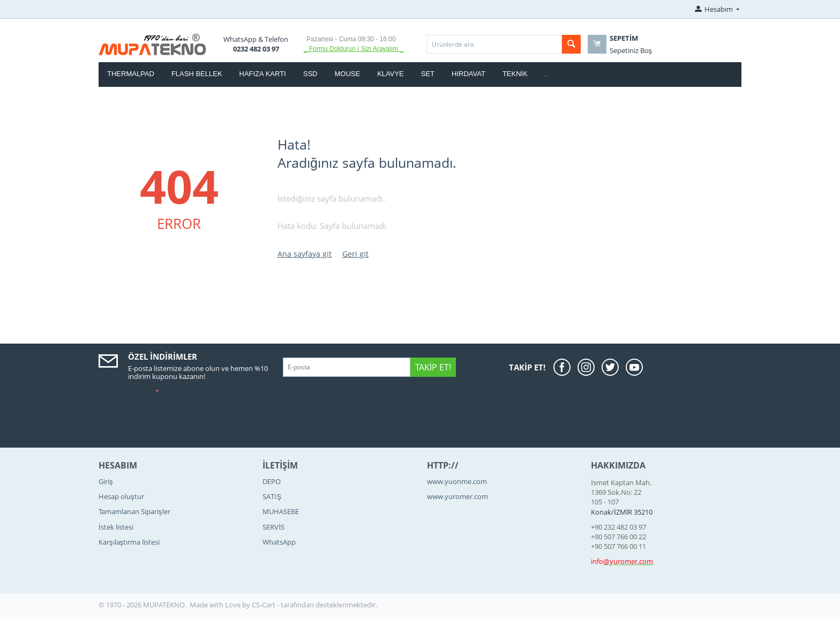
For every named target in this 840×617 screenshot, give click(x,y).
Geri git (355, 254)
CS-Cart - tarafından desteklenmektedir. (314, 605)
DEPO (272, 481)
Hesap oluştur (121, 496)
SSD (310, 74)
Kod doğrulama (126, 392)
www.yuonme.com (457, 481)
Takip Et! (433, 367)
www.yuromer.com (457, 496)
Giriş (106, 481)
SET (428, 74)
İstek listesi (116, 527)
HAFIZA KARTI (263, 74)
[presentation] (180, 420)
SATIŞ (272, 496)
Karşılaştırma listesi (129, 542)
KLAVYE (391, 74)
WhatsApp (279, 542)
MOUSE (347, 74)
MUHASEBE (281, 511)
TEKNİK (515, 74)
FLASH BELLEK (197, 74)
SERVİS (273, 527)
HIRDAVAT (468, 74)
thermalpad (131, 74)
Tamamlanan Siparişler (134, 511)
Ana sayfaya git (305, 254)
